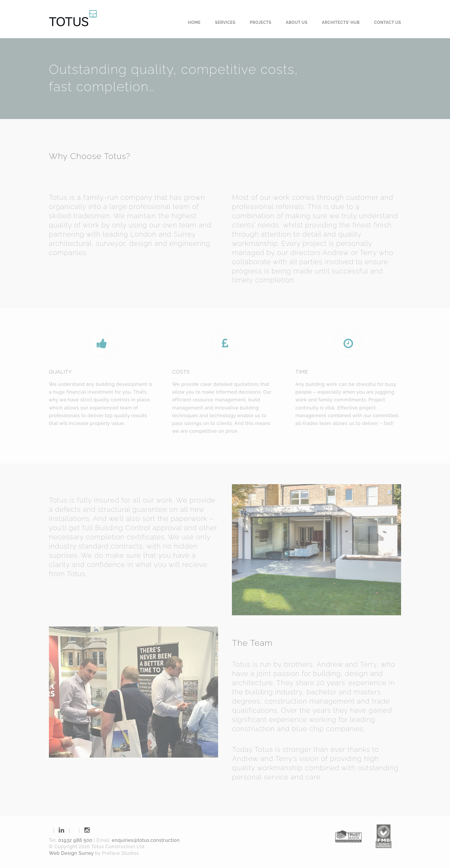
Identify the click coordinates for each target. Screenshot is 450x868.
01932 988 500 (75, 840)
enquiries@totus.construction (146, 840)
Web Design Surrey (71, 853)
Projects (261, 22)
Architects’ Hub (341, 22)
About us (297, 22)
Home (194, 22)
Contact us (388, 22)
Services (225, 22)
